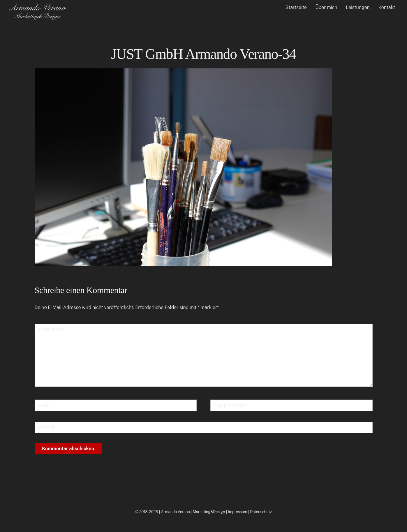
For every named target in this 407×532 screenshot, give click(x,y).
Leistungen (358, 7)
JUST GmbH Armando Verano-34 (203, 54)
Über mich (326, 7)
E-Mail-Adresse (231, 406)
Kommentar (52, 330)
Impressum (237, 512)
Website (47, 428)
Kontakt (387, 7)
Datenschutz (261, 512)
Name (44, 406)
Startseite (296, 7)
